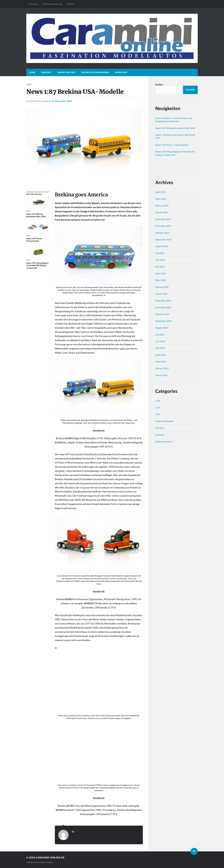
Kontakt (70, 4)
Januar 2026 (161, 212)
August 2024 (162, 328)
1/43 (158, 408)
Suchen (159, 84)
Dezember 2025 (163, 219)
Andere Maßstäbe (164, 421)
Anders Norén (46, 862)
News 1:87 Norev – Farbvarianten (172, 145)
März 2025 (161, 280)
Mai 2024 (160, 348)
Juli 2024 (160, 335)
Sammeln (160, 435)
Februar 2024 (162, 368)
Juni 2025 (160, 260)
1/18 (158, 401)
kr (47, 101)
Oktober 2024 (162, 314)
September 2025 (163, 239)
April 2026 (160, 192)
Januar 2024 (161, 375)
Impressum (33, 4)
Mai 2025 (160, 267)
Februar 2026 (162, 206)
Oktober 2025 (162, 233)
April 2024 (160, 355)
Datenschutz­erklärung (52, 4)
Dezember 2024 (163, 301)
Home (32, 72)
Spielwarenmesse (164, 441)
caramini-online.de (50, 857)
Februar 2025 (162, 287)
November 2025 (163, 226)
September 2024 (163, 321)
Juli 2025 (160, 253)
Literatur (160, 428)
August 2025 (162, 246)
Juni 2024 (160, 341)
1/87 (29, 85)
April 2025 (160, 273)
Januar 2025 (161, 294)
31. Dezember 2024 (62, 101)
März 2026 (161, 199)
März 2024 (161, 362)
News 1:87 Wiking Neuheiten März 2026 (175, 128)
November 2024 (163, 307)
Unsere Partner (66, 72)
